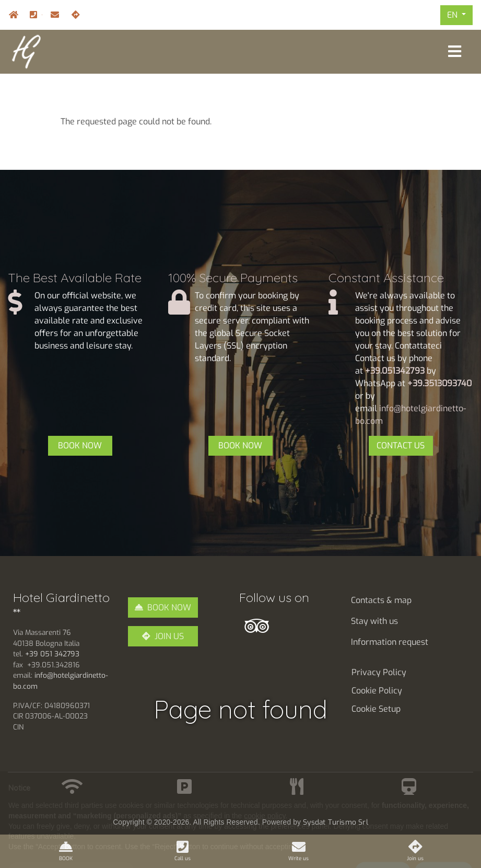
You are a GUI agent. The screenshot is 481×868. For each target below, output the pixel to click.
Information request (390, 642)
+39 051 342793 (52, 654)
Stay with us (374, 621)
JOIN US (169, 636)
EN (453, 15)
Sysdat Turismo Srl (336, 822)
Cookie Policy (377, 691)
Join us (74, 15)
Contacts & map (381, 600)
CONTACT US (401, 445)
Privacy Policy (379, 672)
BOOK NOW (80, 445)
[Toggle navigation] (455, 51)
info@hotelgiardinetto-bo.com (53, 15)
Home (11, 15)
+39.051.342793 (42, 15)
